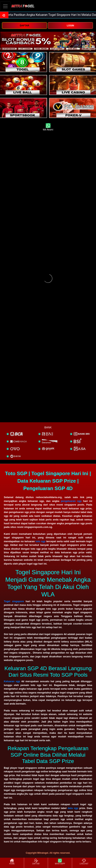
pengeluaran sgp (71, 501)
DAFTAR (24, 26)
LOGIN (70, 26)
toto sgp (41, 541)
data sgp (73, 808)
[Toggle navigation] (5, 6)
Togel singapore (14, 601)
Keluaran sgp (12, 681)
